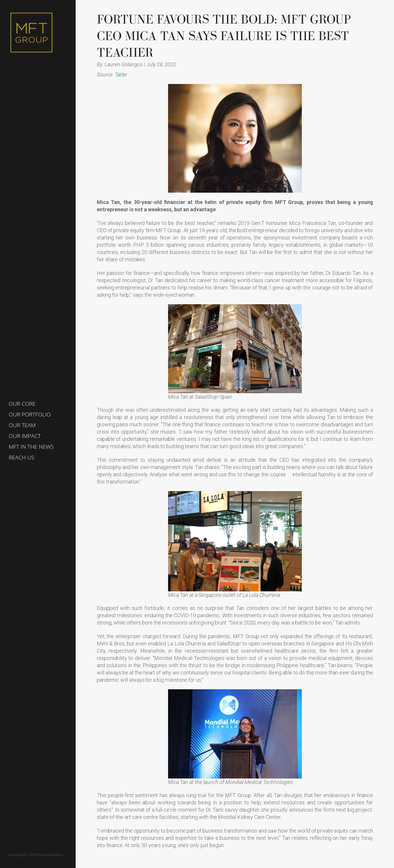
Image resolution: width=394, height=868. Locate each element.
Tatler (121, 75)
